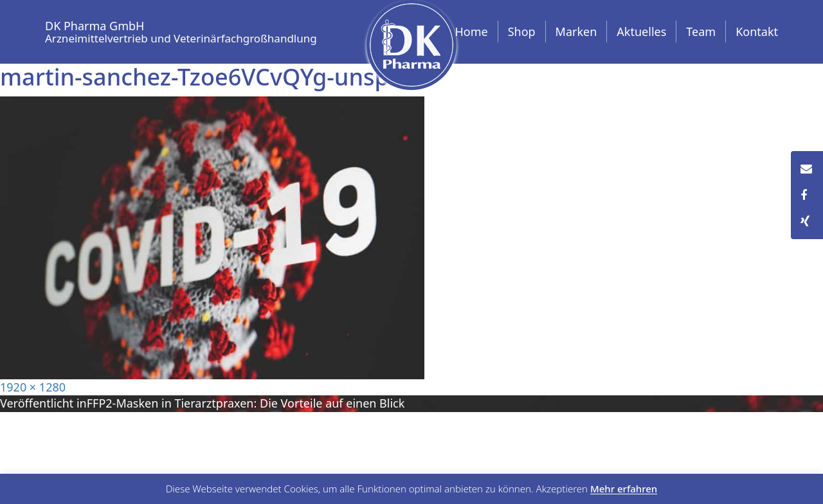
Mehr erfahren (624, 489)
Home (471, 32)
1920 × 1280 (33, 387)
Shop (522, 32)
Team (701, 32)
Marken (576, 32)
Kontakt (757, 32)
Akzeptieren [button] (562, 489)
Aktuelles (641, 32)
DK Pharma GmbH (181, 30)
